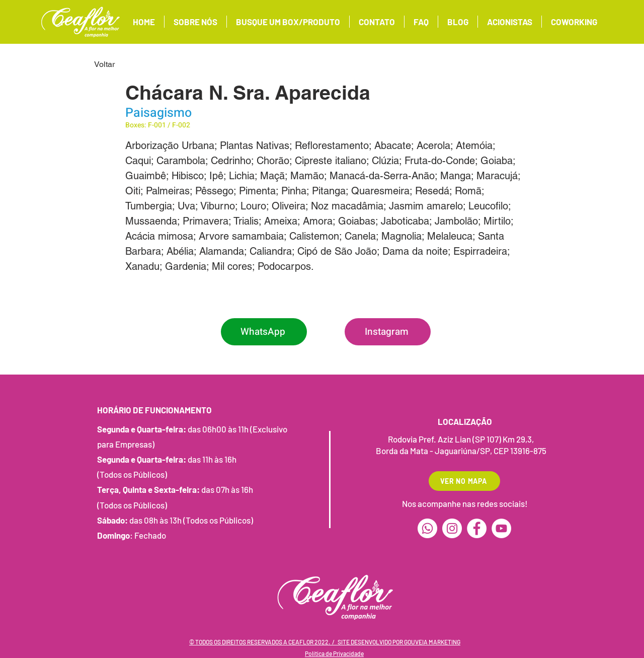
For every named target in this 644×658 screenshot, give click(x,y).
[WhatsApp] (264, 332)
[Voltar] (127, 65)
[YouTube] (501, 528)
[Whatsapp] (427, 528)
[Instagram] (388, 332)
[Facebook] (477, 528)
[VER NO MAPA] (464, 481)
